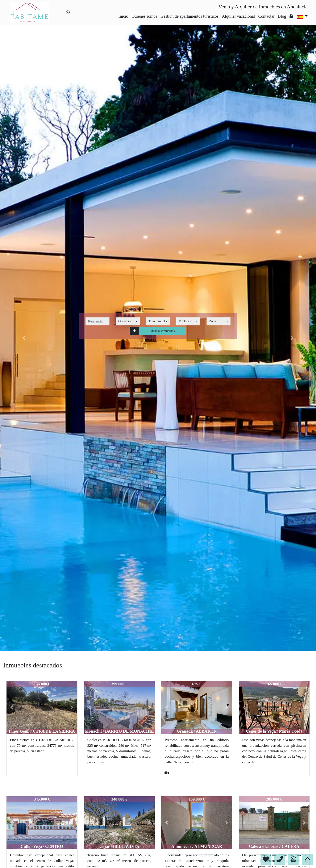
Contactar (266, 16)
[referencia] (97, 321)
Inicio (123, 16)
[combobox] (128, 321)
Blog (282, 16)
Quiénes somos (144, 16)
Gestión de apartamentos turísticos (190, 16)
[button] (134, 331)
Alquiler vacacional (238, 16)
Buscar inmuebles (163, 331)
